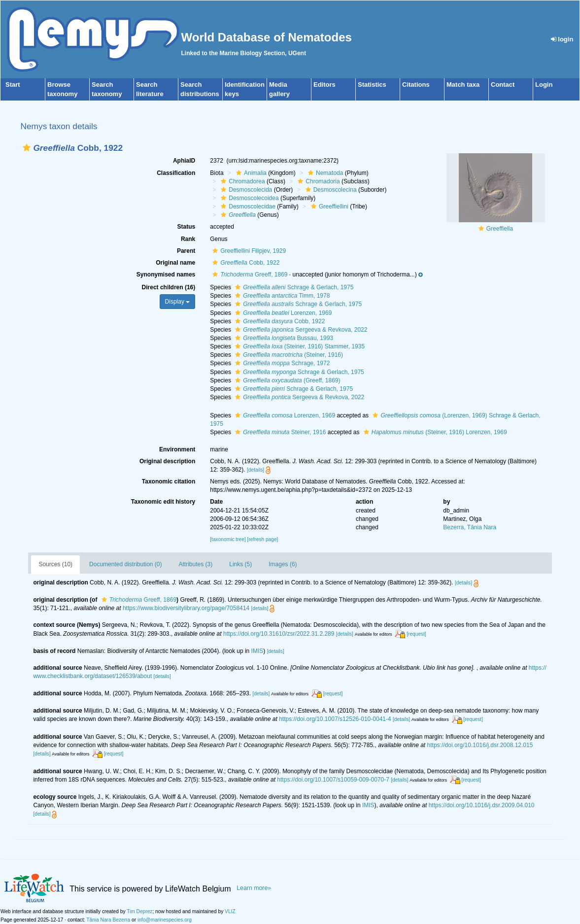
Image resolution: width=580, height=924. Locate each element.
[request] (416, 634)
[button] (27, 148)
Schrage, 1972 (281, 363)
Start (13, 85)
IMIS (257, 651)
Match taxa (463, 85)
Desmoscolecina (330, 190)
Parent (186, 251)
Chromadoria (317, 181)
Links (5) (240, 564)
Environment (177, 449)
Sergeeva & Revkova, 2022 (300, 330)
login (562, 39)
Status (187, 227)
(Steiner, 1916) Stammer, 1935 (299, 346)
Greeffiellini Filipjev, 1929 (248, 251)
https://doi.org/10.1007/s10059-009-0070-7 (333, 780)
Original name (175, 263)
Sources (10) (55, 564)
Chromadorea (241, 181)
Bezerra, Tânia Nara (470, 527)
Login (544, 85)
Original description (167, 461)
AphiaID (184, 161)
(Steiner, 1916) (288, 355)
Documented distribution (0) (125, 564)
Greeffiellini (328, 206)
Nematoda (324, 173)
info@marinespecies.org (165, 920)
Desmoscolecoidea (248, 198)
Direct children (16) (169, 287)
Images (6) (283, 564)
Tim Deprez (139, 911)
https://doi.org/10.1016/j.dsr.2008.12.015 (480, 745)
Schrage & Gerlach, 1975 (293, 287)
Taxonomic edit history (163, 502)
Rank (188, 239)
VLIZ (230, 911)
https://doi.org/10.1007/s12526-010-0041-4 (335, 719)
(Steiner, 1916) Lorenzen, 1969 (434, 432)
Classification (176, 173)
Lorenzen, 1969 (282, 313)
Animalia (250, 173)
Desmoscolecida (245, 190)
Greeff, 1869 (249, 274)
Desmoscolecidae (247, 206)
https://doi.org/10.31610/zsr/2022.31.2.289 (279, 634)
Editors (324, 85)
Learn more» (254, 888)
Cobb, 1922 (245, 263)
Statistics (372, 85)
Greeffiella (500, 229)
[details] (256, 470)
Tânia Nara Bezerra (108, 920)
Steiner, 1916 (279, 432)
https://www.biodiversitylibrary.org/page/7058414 (186, 608)
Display (178, 302)
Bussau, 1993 (283, 338)
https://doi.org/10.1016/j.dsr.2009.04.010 (482, 805)
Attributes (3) (196, 564)
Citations (416, 85)
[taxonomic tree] (228, 539)
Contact (503, 85)
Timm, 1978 (281, 296)
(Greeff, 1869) (286, 380)
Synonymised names (166, 274)
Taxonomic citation (169, 481)
